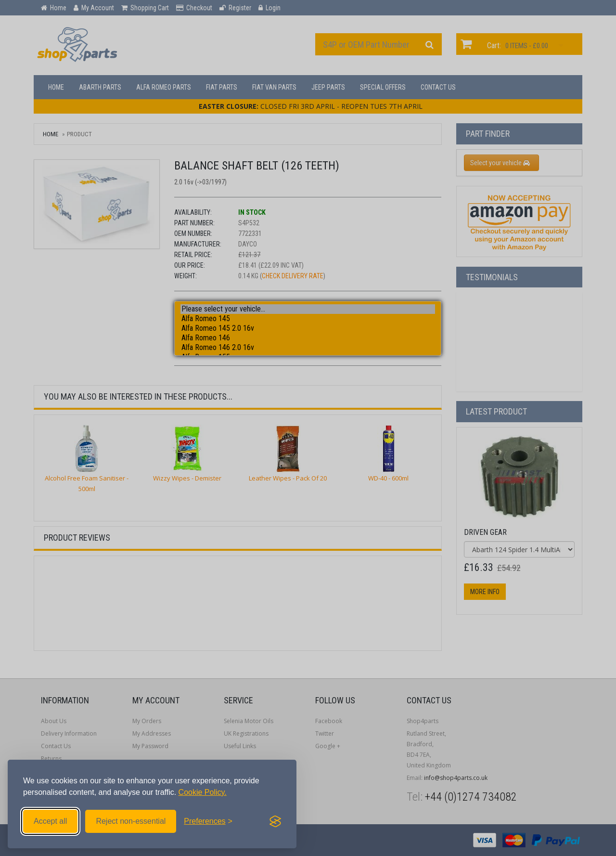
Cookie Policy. (203, 792)
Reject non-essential (131, 821)
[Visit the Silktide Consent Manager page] (275, 821)
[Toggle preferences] (208, 821)
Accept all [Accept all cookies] (50, 821)
